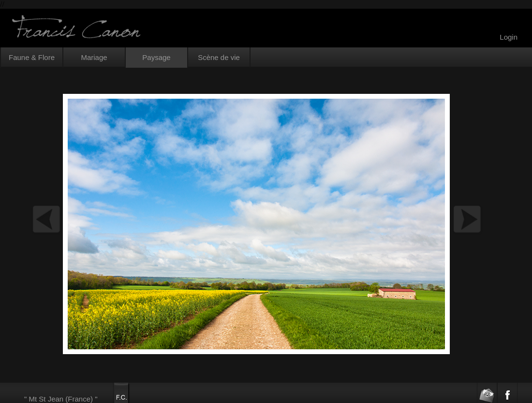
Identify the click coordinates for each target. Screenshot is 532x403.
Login (509, 37)
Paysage (156, 57)
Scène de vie (219, 57)
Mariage (94, 57)
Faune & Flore (32, 57)
